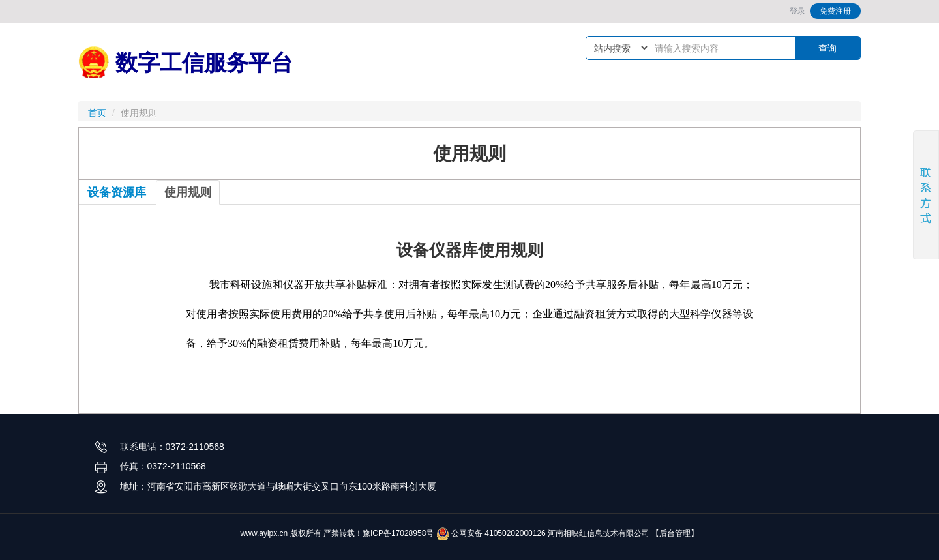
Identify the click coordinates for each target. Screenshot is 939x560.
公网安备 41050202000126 (491, 533)
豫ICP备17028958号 (398, 533)
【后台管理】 (675, 533)
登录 (797, 11)
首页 (97, 113)
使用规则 (188, 192)
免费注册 (835, 11)
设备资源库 (117, 192)
